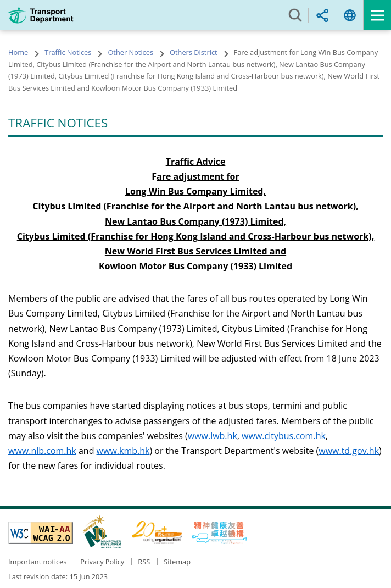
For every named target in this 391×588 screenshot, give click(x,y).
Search (295, 15)
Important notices (37, 562)
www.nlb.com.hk (42, 451)
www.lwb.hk (213, 436)
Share (322, 15)
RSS (144, 562)
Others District (194, 52)
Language (350, 15)
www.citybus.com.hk (284, 436)
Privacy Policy (102, 562)
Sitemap (177, 562)
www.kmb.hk (123, 451)
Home (18, 52)
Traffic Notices (68, 52)
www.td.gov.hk (349, 451)
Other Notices (130, 52)
